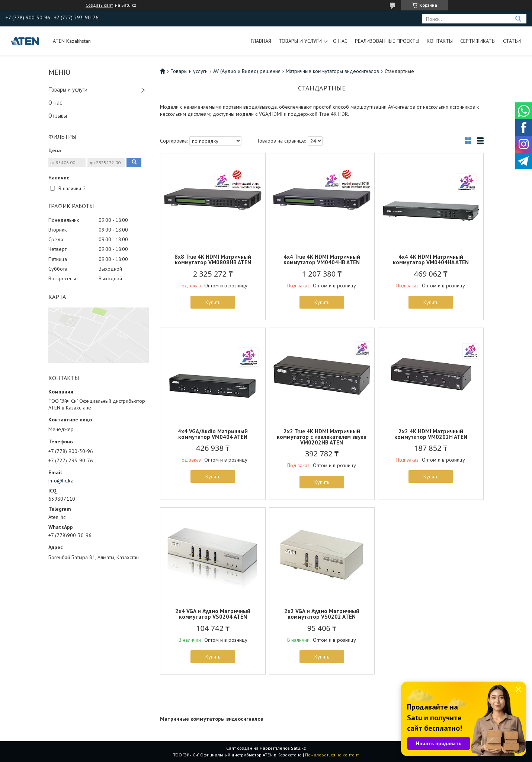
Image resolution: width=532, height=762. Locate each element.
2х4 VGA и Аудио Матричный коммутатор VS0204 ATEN (213, 614)
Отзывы (58, 116)
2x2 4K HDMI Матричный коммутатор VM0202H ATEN (431, 434)
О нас (340, 41)
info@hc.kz (61, 481)
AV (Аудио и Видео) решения (247, 71)
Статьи (512, 41)
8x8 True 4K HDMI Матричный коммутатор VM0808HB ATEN (213, 259)
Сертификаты (478, 41)
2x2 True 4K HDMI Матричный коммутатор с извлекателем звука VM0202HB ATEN (322, 437)
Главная (261, 41)
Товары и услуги (300, 41)
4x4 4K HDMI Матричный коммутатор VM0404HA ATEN (431, 259)
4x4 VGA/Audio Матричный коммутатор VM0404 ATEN (213, 434)
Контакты (440, 41)
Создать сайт (99, 5)
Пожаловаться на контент (332, 755)
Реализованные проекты (387, 41)
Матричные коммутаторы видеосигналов (332, 71)
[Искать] (518, 19)
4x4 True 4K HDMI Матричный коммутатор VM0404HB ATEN (322, 259)
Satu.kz (298, 748)
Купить (213, 302)
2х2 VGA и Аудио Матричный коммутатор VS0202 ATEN (322, 614)
